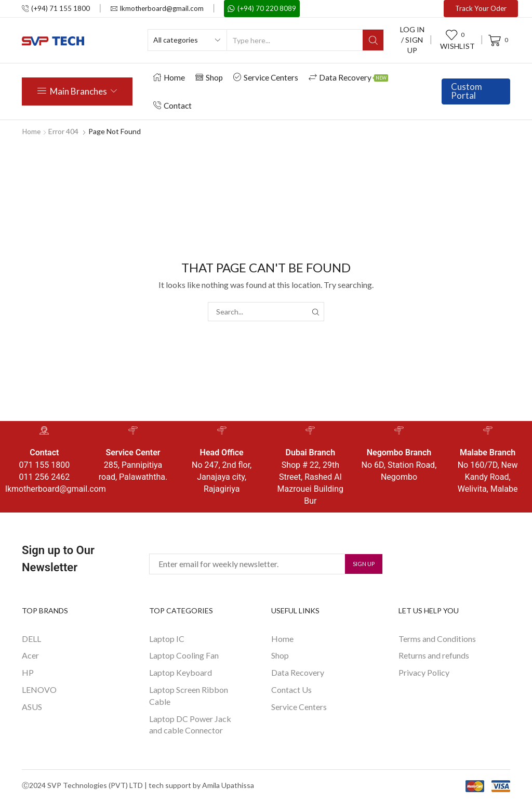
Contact (172, 106)
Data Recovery (348, 77)
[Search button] (373, 40)
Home (169, 77)
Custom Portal (467, 91)
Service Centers (266, 77)
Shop (209, 77)
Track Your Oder (481, 8)
